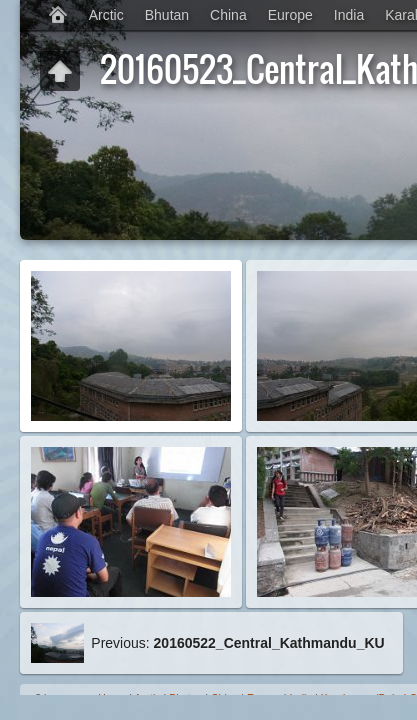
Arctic (106, 15)
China (228, 15)
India (349, 15)
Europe (290, 15)
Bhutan (167, 15)
